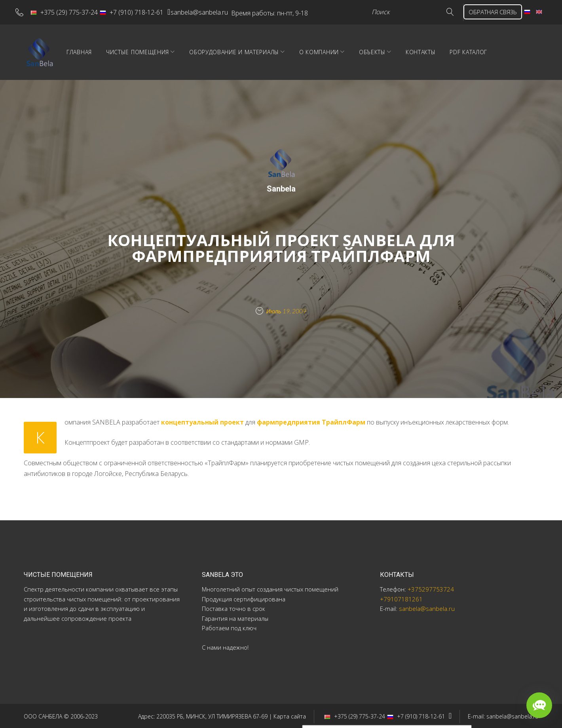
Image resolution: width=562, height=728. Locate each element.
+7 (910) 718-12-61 (138, 11)
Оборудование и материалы (285, 51)
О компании (370, 51)
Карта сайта (290, 715)
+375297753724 (431, 588)
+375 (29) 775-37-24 (70, 11)
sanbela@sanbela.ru (214, 11)
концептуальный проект (202, 421)
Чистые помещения (189, 51)
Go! (427, 12)
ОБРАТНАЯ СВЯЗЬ (475, 11)
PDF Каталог (519, 51)
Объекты (423, 51)
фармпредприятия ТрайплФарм (311, 421)
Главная (130, 51)
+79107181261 (401, 598)
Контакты (472, 51)
